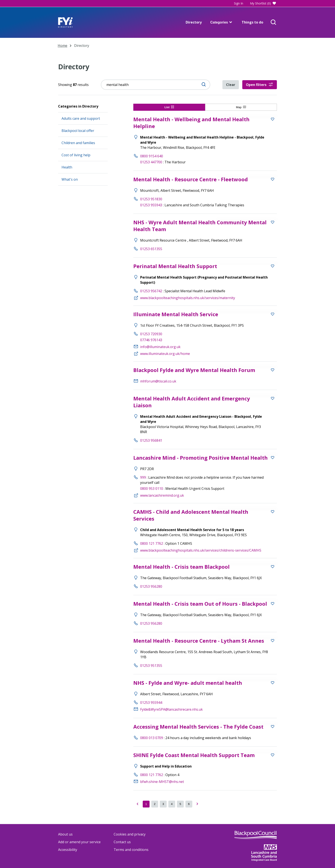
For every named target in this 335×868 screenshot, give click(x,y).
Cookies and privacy (130, 834)
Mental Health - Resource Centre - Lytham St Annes (199, 641)
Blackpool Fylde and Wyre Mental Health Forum (194, 370)
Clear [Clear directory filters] (231, 85)
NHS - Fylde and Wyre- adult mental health (188, 683)
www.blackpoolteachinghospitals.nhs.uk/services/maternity (188, 298)
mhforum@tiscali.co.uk (158, 381)
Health (67, 167)
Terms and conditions (131, 850)
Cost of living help (76, 155)
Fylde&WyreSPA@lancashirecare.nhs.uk (171, 709)
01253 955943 (151, 205)
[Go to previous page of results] (138, 804)
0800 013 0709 (152, 738)
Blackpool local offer (78, 131)
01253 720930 (151, 334)
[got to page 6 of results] (189, 804)
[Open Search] (273, 22)
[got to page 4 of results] (172, 804)
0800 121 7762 (152, 543)
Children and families (78, 143)
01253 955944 (151, 703)
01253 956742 (151, 291)
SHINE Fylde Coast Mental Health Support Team (194, 755)
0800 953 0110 (152, 489)
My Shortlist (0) (263, 3)
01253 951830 (151, 199)
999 (143, 477)
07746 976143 (151, 340)
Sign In (239, 3)
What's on (70, 179)
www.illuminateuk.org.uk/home (165, 354)
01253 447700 (151, 162)
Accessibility (68, 850)
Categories (222, 22)
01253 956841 (151, 440)
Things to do (252, 22)
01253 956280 (151, 586)
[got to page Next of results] (197, 804)
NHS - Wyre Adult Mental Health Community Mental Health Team (200, 226)
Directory (194, 22)
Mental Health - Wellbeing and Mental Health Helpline (191, 123)
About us (65, 834)
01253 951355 (151, 666)
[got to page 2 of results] (155, 804)
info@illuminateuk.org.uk (160, 347)
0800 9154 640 (152, 156)
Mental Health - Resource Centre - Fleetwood (191, 179)
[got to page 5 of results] (180, 804)
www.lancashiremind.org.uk (162, 495)
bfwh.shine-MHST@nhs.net (162, 782)
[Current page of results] (146, 804)
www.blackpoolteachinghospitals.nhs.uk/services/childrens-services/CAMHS (201, 550)
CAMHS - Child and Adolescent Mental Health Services (191, 515)
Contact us (122, 842)
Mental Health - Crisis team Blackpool (181, 567)
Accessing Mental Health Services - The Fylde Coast (198, 727)
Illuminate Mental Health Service (176, 314)
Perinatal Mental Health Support (175, 266)
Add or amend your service (79, 842)
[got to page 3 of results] (163, 804)
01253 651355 (151, 249)
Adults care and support (81, 118)
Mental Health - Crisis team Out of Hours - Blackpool (200, 604)
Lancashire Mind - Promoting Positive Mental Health (201, 458)
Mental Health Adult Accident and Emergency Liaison (192, 402)
